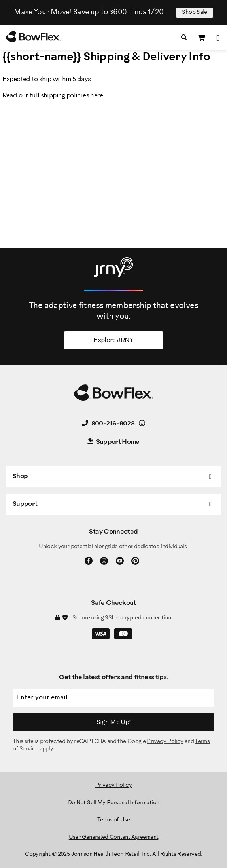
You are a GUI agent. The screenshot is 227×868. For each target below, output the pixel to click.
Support (25, 504)
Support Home (114, 442)
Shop (20, 476)
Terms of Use (114, 820)
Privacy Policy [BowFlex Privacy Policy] (114, 785)
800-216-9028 (108, 424)
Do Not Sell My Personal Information (114, 803)
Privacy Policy (165, 742)
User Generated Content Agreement (114, 837)
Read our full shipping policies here (53, 96)
